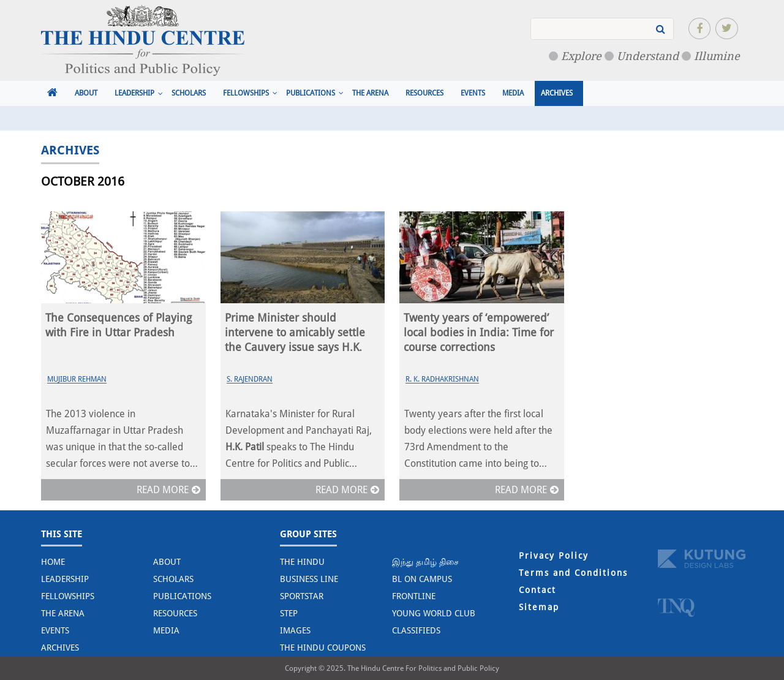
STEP (289, 613)
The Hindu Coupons (323, 648)
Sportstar (302, 596)
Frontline (414, 596)
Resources (424, 93)
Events (473, 93)
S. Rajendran (250, 379)
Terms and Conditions (573, 573)
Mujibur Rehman (77, 379)
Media (513, 93)
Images (295, 630)
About (86, 93)
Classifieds (416, 630)
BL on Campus (422, 579)
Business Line (309, 579)
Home (53, 562)
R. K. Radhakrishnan (442, 379)
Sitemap (539, 607)
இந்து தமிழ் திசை (425, 562)
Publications (311, 93)
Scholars (189, 93)
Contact (537, 590)
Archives (557, 93)
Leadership (134, 93)
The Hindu (302, 562)
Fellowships (246, 93)
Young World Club (434, 613)
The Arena (370, 93)
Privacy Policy (554, 556)
